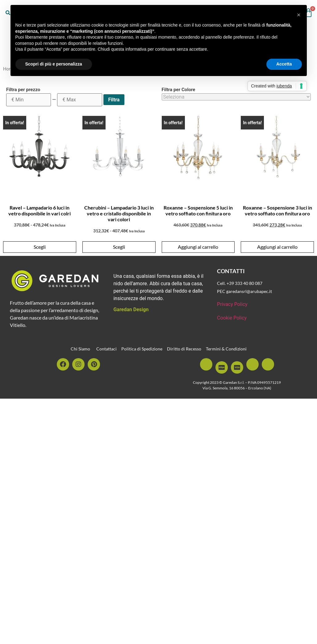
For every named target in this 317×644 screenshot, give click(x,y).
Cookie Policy (232, 318)
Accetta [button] (284, 64)
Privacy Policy (232, 304)
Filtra (114, 100)
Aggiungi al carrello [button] (198, 247)
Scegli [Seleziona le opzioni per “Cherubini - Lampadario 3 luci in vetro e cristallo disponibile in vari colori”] (119, 247)
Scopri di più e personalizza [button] (54, 64)
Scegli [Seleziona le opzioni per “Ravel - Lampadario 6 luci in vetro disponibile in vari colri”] (40, 247)
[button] (299, 15)
